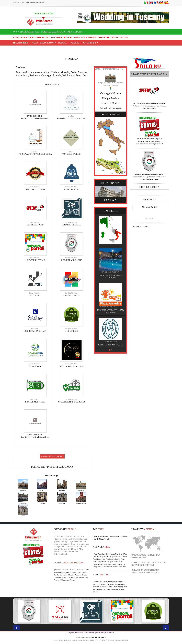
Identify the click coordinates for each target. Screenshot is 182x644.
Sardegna (58, 577)
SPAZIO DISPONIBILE (35, 116)
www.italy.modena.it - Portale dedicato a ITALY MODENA (48, 32)
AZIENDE (75, 43)
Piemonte (78, 575)
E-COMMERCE (72, 331)
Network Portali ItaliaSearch (33, 2)
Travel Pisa (101, 559)
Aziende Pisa (107, 557)
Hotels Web (98, 582)
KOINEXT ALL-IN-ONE (71, 260)
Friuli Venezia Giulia (69, 572)
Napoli (96, 539)
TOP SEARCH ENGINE (35, 189)
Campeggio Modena (111, 93)
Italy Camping (118, 587)
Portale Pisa (98, 557)
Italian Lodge (117, 582)
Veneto (73, 580)
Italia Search (109, 633)
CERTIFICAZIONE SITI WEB (72, 366)
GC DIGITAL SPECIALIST (35, 331)
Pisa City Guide (103, 554)
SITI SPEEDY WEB (35, 225)
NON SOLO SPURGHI (72, 154)
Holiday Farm (107, 582)
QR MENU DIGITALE (72, 225)
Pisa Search (110, 559)
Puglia (84, 575)
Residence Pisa (116, 562)
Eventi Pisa (123, 554)
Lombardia (58, 575)
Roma (100, 537)
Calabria (72, 570)
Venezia (112, 537)
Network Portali (150, 207)
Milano (125, 537)
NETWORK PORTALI (35, 260)
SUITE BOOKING (71, 189)
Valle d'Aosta (65, 580)
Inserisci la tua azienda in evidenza (35, 119)
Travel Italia (110, 584)
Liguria (84, 572)
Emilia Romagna (52, 476)
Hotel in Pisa (120, 559)
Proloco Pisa (114, 554)
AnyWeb (71, 633)
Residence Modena (111, 103)
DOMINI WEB (35, 366)
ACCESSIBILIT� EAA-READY (72, 402)
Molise (65, 575)
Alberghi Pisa (105, 562)
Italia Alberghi (119, 584)
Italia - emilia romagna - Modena (49, 43)
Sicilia (64, 577)
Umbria (57, 580)
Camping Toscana (107, 587)
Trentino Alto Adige (81, 577)
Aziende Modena (108, 108)
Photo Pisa (117, 557)
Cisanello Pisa (107, 567)
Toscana (70, 577)
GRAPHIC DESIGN (72, 296)
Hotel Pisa (96, 562)
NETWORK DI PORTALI (143, 565)
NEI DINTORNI (89, 43)
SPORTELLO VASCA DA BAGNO (72, 119)
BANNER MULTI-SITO (35, 402)
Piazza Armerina (105, 539)
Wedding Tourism (99, 584)
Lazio (79, 572)
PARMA (42, 503)
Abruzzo (58, 570)
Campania (80, 570)
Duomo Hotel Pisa (120, 567)
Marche (71, 575)
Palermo (119, 537)
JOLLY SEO (35, 296)
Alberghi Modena (110, 98)
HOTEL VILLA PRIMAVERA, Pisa (110, 345)
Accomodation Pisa (99, 564)
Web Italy (96, 587)
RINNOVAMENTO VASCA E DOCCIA (35, 154)
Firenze (106, 537)
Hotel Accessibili (112, 589)
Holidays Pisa (112, 564)
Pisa (95, 537)
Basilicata (65, 570)
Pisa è (99, 567)
